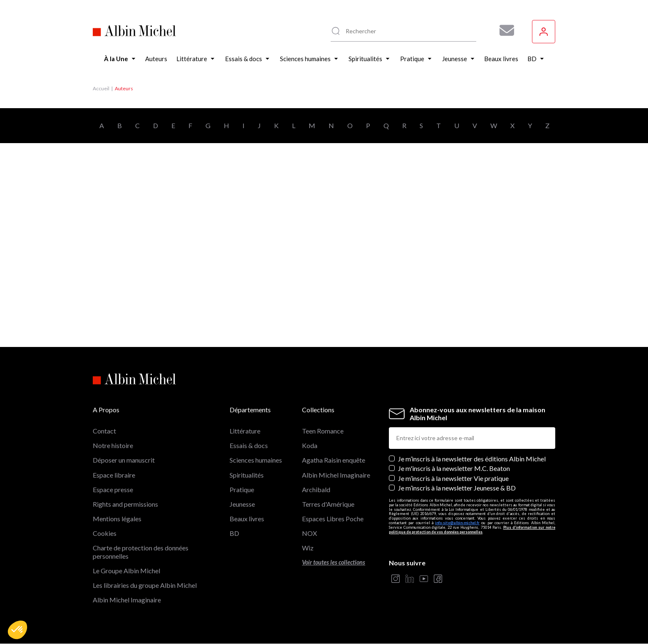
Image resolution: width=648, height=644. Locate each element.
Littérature (245, 431)
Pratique (242, 489)
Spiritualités (247, 475)
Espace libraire (114, 475)
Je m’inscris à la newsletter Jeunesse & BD (457, 488)
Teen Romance (323, 431)
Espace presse (113, 489)
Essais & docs (249, 445)
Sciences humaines (256, 460)
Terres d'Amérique (328, 504)
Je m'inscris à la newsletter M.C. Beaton (454, 468)
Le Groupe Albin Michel (126, 571)
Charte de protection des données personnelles (141, 552)
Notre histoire (113, 445)
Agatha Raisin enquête (334, 460)
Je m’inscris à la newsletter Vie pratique (453, 478)
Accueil (101, 88)
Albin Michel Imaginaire (127, 600)
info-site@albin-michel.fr (457, 523)
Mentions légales (117, 519)
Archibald (316, 489)
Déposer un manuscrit (124, 460)
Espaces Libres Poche (333, 519)
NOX (309, 533)
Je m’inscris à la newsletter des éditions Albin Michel (472, 459)
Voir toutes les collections (334, 562)
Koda (310, 445)
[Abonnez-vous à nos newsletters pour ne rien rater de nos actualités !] (504, 30)
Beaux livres (247, 519)
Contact (104, 431)
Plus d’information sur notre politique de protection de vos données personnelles (472, 530)
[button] (17, 630)
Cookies (105, 533)
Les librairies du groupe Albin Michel (145, 585)
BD (234, 533)
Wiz (308, 548)
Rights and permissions (125, 504)
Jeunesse (242, 504)
